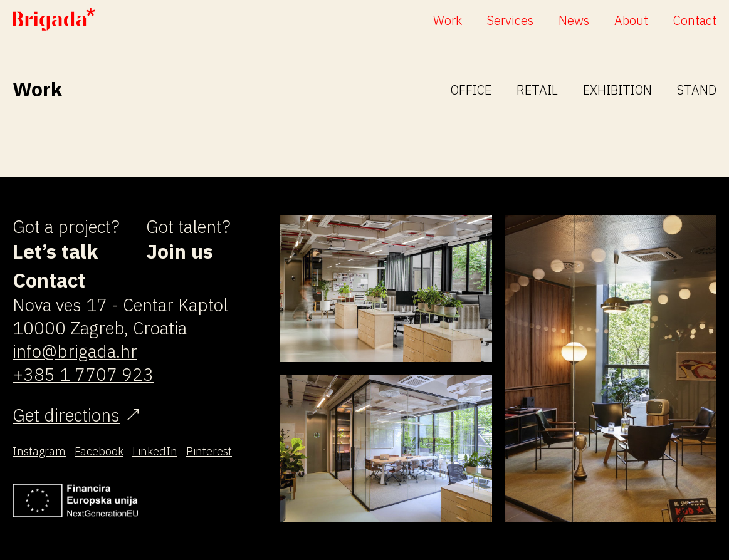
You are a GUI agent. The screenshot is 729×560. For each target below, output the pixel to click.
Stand (697, 90)
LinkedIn (155, 451)
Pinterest (209, 451)
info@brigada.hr (75, 351)
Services (510, 20)
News (574, 20)
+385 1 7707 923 (83, 374)
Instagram (39, 451)
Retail (537, 90)
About (631, 20)
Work (448, 20)
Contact (695, 20)
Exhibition (617, 90)
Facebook (99, 451)
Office (471, 90)
